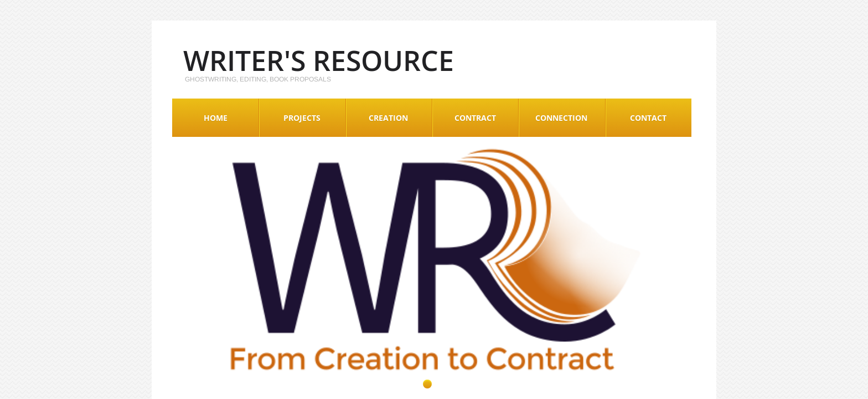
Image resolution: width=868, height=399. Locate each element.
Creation (388, 118)
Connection (561, 118)
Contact (648, 118)
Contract (475, 118)
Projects (302, 118)
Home (216, 118)
